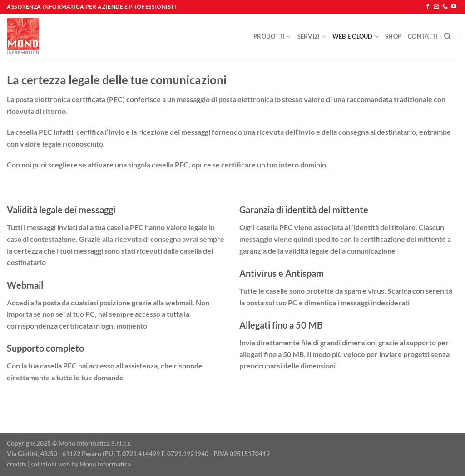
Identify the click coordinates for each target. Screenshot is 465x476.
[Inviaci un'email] (436, 7)
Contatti (423, 36)
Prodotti (272, 37)
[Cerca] (448, 36)
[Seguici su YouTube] (454, 7)
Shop (393, 36)
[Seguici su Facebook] (428, 7)
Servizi (312, 37)
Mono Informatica (105, 464)
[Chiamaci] (445, 7)
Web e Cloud (356, 37)
